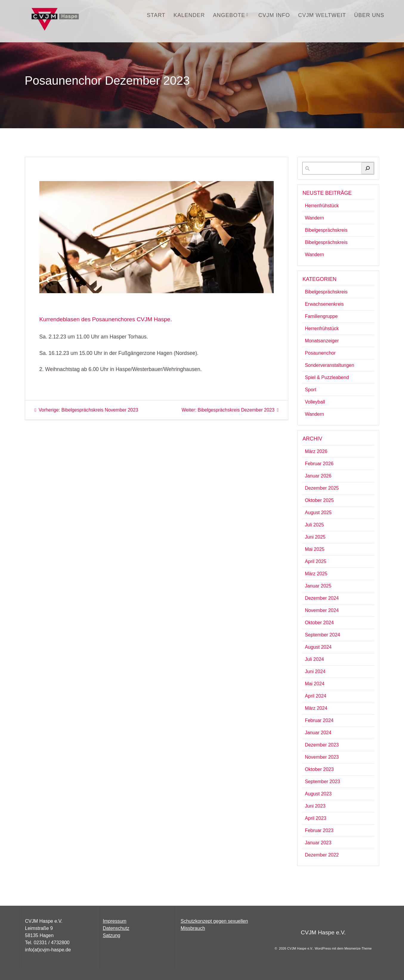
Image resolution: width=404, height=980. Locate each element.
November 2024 (322, 610)
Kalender (189, 15)
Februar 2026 (319, 464)
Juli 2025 (314, 525)
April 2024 (315, 696)
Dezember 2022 (322, 855)
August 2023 (318, 794)
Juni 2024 (315, 671)
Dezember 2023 (322, 745)
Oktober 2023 (319, 769)
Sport (310, 390)
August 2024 (318, 647)
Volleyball (315, 402)
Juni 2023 (315, 806)
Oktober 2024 (319, 623)
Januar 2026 (318, 476)
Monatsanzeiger (322, 341)
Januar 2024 (318, 733)
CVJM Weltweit (322, 15)
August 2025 (318, 513)
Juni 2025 (315, 537)
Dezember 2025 (322, 488)
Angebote (229, 15)
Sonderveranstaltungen (329, 365)
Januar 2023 (318, 843)
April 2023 (315, 818)
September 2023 (322, 782)
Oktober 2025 (319, 500)
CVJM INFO (274, 15)
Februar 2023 (319, 830)
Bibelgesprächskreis (326, 230)
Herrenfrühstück (322, 206)
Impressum (115, 921)
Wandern (314, 218)
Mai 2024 (315, 684)
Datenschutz (116, 928)
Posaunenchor (320, 353)
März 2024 (316, 708)
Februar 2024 (319, 720)
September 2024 (322, 635)
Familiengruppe (321, 316)
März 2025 (316, 574)
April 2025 (315, 561)
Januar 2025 (318, 586)
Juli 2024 (314, 659)
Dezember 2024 (322, 598)
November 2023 (322, 757)
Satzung (112, 935)
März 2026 (316, 451)
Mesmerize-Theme (358, 948)
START (156, 15)
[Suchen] (368, 168)
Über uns (369, 15)
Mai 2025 (315, 549)
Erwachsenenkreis (324, 304)
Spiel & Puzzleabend (327, 377)
